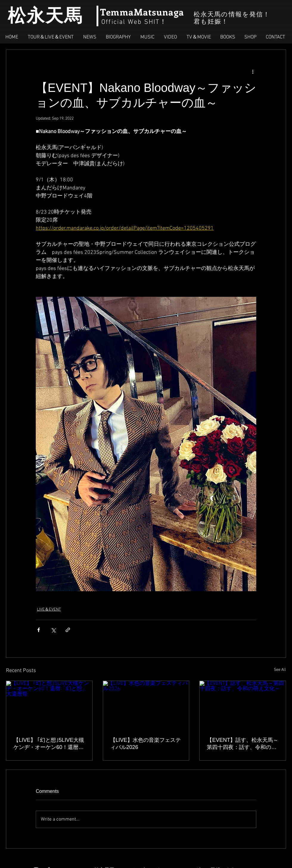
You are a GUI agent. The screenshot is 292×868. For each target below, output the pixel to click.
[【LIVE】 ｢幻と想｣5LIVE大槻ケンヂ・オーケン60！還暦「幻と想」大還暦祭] (49, 705)
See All (280, 670)
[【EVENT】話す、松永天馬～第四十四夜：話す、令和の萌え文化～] (243, 705)
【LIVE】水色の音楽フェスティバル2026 (146, 744)
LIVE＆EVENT (49, 610)
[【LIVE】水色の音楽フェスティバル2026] (146, 705)
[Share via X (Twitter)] (53, 630)
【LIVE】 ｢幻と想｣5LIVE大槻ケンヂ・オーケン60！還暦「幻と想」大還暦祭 (49, 744)
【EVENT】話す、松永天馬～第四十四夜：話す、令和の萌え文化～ (243, 744)
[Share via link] (68, 630)
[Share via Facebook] (39, 630)
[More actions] (253, 71)
